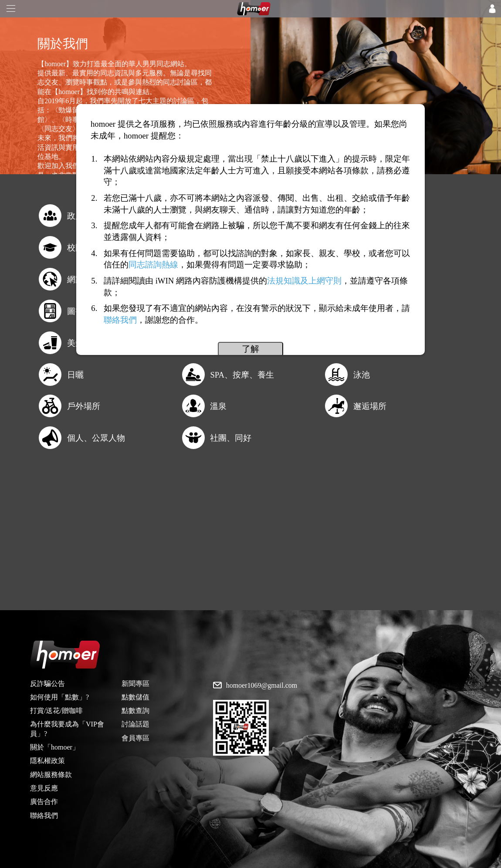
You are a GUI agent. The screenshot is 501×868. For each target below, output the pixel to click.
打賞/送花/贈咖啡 (56, 711)
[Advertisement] (251, 549)
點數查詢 (135, 711)
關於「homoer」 (55, 747)
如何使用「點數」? (59, 697)
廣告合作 (44, 802)
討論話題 (135, 724)
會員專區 (135, 738)
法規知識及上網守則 (304, 281)
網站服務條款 (51, 775)
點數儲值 (135, 697)
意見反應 (44, 788)
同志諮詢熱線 (153, 265)
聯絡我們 (44, 816)
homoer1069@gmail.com (262, 686)
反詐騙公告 (47, 684)
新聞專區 (135, 684)
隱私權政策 (47, 761)
